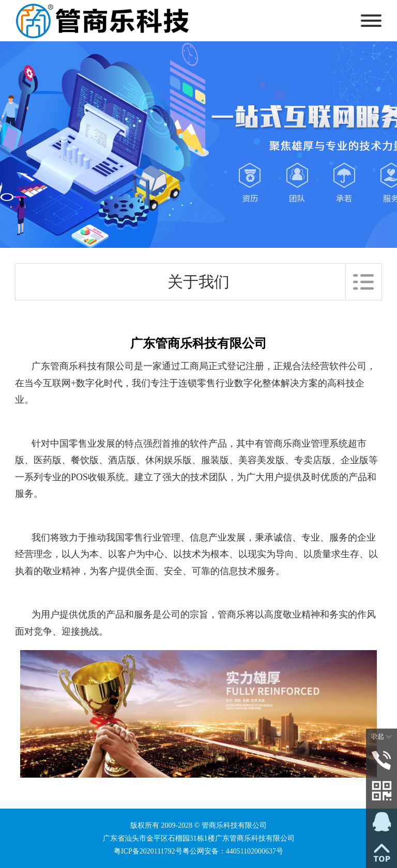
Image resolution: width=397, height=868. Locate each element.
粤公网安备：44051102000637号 (233, 851)
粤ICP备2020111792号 (148, 851)
